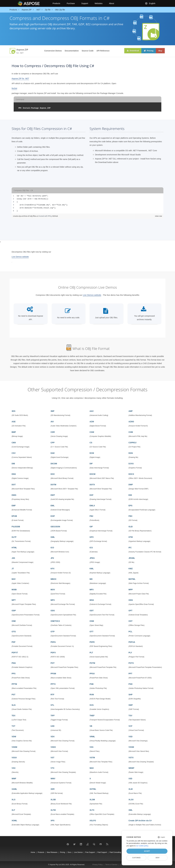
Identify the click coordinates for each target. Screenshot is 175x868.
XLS (13, 800)
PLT (91, 653)
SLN (14, 705)
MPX (53, 600)
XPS (52, 821)
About (111, 3)
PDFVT (15, 653)
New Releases (52, 852)
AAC (92, 411)
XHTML (93, 789)
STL (52, 705)
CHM (131, 432)
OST (130, 621)
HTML (14, 548)
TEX (13, 716)
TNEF (92, 716)
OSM (92, 621)
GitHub (55, 216)
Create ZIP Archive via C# (140, 821)
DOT (14, 485)
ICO (52, 548)
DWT (53, 495)
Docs (70, 852)
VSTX (131, 758)
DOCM (92, 474)
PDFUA (132, 642)
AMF (131, 411)
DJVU (131, 464)
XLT (13, 810)
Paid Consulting (115, 852)
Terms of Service (111, 865)
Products (56, 3)
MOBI (14, 590)
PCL (130, 632)
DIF (91, 464)
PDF (14, 642)
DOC (53, 474)
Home (33, 852)
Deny (158, 858)
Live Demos (78, 852)
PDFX (53, 653)
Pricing (148, 51)
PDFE (92, 642)
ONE (14, 621)
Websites (99, 3)
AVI (52, 422)
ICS (91, 548)
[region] (87, 203)
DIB (13, 464)
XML (131, 810)
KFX (52, 569)
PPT (130, 674)
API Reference (103, 51)
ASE (14, 422)
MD (91, 579)
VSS (91, 747)
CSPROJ (132, 443)
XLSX (131, 800)
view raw (158, 216)
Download (132, 51)
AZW (92, 422)
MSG (92, 600)
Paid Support (102, 852)
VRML (92, 737)
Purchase (71, 3)
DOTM (53, 485)
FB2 (91, 516)
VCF (130, 726)
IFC (130, 548)
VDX (53, 737)
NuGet (14, 88)
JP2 (52, 558)
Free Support (90, 852)
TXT (13, 726)
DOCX (131, 474)
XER (53, 789)
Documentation (72, 51)
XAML (14, 789)
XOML (14, 821)
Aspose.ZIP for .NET (20, 79)
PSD (130, 684)
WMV (53, 779)
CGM (92, 432)
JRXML (132, 558)
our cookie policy (142, 846)
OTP (53, 632)
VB (91, 726)
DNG (14, 474)
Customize (136, 858)
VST (52, 758)
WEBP (131, 768)
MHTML (132, 579)
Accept (147, 851)
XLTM (53, 810)
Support (85, 3)
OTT (91, 632)
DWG (14, 495)
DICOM (54, 464)
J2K (13, 558)
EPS (130, 506)
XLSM (92, 800)
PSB (92, 684)
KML (92, 569)
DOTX (92, 485)
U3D (52, 726)
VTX (52, 768)
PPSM (53, 674)
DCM (92, 453)
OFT (130, 611)
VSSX (14, 758)
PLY (130, 653)
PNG (14, 663)
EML (53, 506)
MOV (53, 590)
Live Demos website (20, 257)
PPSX (92, 674)
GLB (131, 527)
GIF (91, 527)
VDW (14, 737)
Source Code (87, 51)
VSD (130, 737)
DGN (131, 453)
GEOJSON (55, 527)
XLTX (92, 810)
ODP (14, 611)
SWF (131, 705)
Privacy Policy (98, 865)
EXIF (53, 516)
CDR (53, 432)
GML (53, 537)
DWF (131, 485)
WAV (92, 768)
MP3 (92, 590)
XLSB (53, 800)
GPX (92, 537)
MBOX (53, 579)
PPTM (14, 684)
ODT (92, 611)
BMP (14, 432)
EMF (14, 506)
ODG (131, 600)
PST (13, 695)
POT (53, 663)
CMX (14, 443)
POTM (92, 663)
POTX (131, 663)
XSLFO (93, 821)
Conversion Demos (53, 51)
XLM (131, 789)
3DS (13, 411)
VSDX (53, 747)
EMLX (92, 506)
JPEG (92, 558)
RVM (92, 695)
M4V (14, 579)
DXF (91, 495)
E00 (130, 495)
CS (91, 443)
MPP (131, 590)
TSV (130, 716)
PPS (14, 674)
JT (13, 569)
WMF (14, 779)
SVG (92, 705)
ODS (53, 611)
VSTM (92, 758)
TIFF (53, 716)
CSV (14, 453)
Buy (160, 51)
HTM (131, 537)
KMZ (131, 569)
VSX (14, 768)
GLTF (14, 537)
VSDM (14, 747)
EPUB (14, 516)
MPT (14, 600)
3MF (52, 411)
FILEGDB (16, 527)
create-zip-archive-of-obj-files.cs (26, 216)
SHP (130, 695)
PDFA (53, 642)
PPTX (53, 684)
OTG (14, 632)
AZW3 (131, 422)
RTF (52, 695)
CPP (53, 443)
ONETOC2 (55, 621)
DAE (53, 453)
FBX (130, 516)
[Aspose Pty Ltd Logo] (33, 3)
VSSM (131, 747)
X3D (130, 779)
